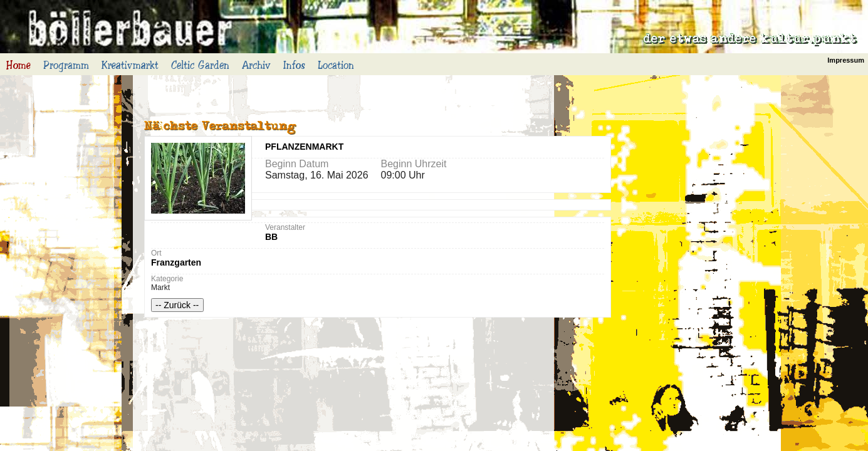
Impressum (846, 60)
